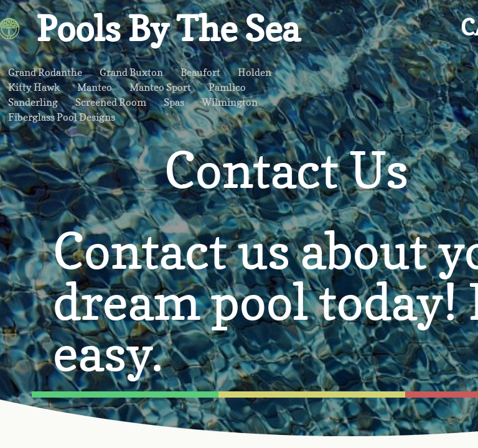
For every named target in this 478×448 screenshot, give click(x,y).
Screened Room (111, 102)
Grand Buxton (131, 72)
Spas (174, 102)
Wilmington (230, 102)
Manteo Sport (160, 87)
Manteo (95, 87)
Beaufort (200, 72)
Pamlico (227, 87)
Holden (255, 72)
